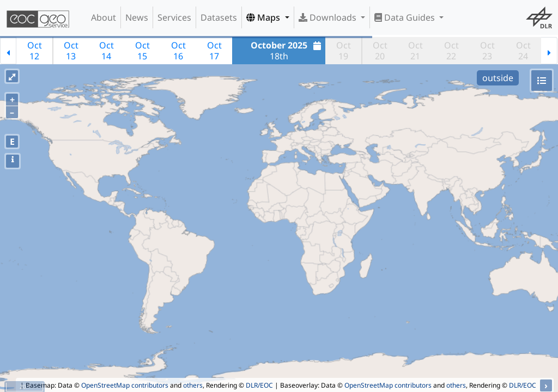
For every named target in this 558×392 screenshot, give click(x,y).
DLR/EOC (259, 385)
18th (287, 51)
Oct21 (416, 51)
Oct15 (142, 51)
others (193, 385)
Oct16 (178, 51)
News (137, 17)
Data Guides (406, 17)
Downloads (329, 17)
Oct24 (523, 51)
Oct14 (107, 51)
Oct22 (451, 51)
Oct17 (214, 51)
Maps (264, 17)
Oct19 (344, 51)
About (104, 17)
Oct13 (71, 51)
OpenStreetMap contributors (125, 385)
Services (174, 17)
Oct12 (35, 51)
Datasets (219, 17)
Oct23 (487, 51)
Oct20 (380, 51)
